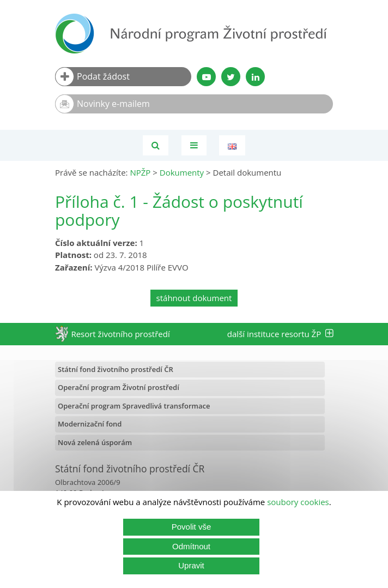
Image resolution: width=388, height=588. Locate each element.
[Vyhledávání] (156, 145)
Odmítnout (191, 546)
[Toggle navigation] (194, 145)
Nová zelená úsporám (95, 442)
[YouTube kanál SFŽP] (206, 77)
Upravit (191, 565)
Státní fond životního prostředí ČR (116, 369)
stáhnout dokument (194, 298)
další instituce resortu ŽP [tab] (280, 334)
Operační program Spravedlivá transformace (134, 406)
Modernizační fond (90, 424)
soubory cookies (298, 502)
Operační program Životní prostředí (119, 387)
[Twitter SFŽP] (231, 77)
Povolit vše (192, 527)
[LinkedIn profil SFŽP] (255, 77)
